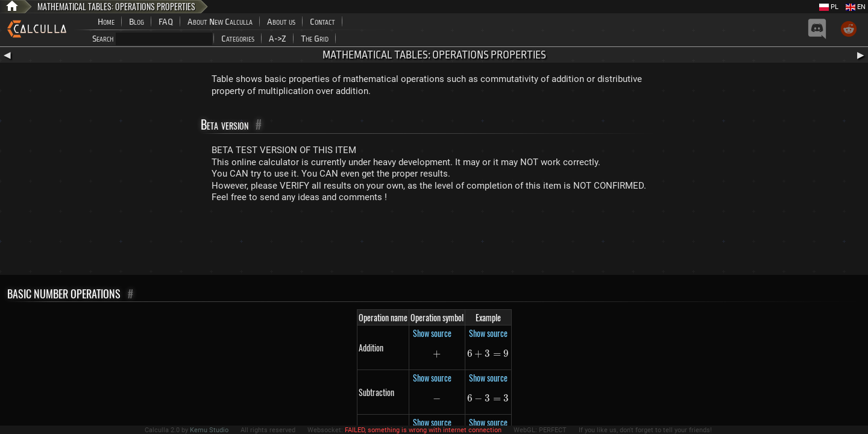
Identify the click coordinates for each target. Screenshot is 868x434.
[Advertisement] (434, 242)
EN (856, 7)
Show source (432, 333)
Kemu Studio (209, 430)
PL (829, 7)
